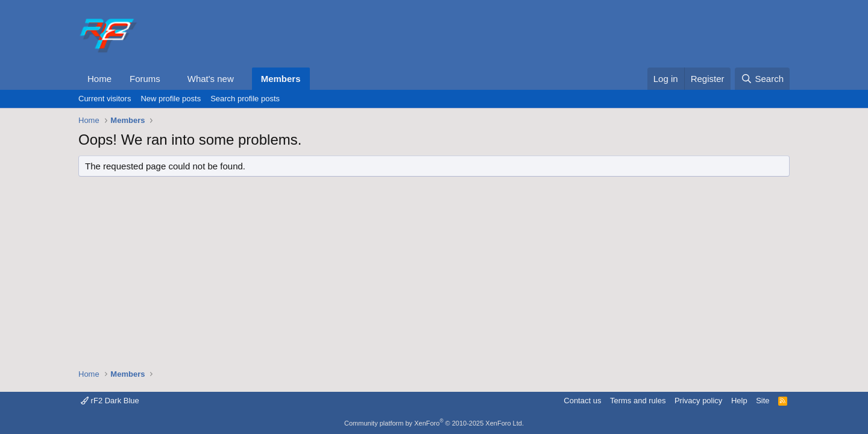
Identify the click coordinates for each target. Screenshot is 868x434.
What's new (211, 79)
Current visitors (105, 99)
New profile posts (171, 99)
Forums (145, 79)
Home (99, 79)
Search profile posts (245, 99)
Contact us (582, 401)
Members (281, 79)
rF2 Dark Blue (110, 401)
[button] (170, 79)
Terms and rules (638, 401)
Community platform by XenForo (434, 423)
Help (739, 401)
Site (763, 401)
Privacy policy (698, 401)
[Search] (762, 79)
